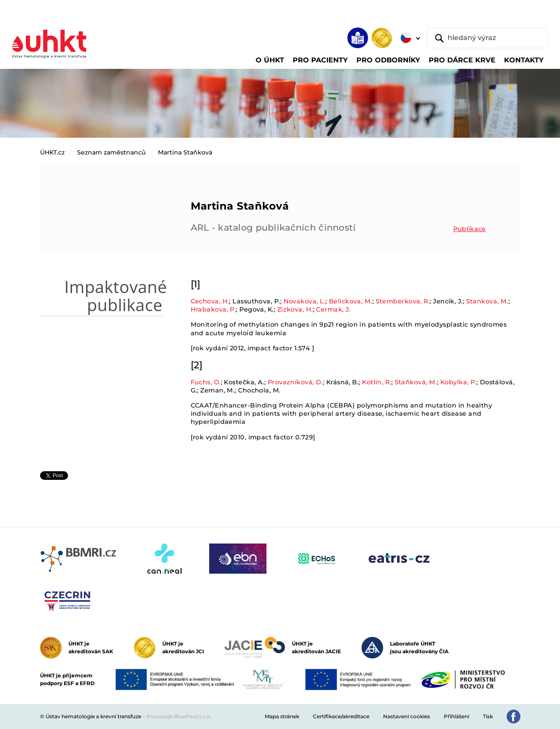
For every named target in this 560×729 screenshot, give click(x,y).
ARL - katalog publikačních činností (273, 227)
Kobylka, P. (458, 382)
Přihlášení (456, 716)
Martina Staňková (185, 152)
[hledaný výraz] (487, 38)
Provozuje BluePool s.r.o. (179, 716)
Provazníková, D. (295, 382)
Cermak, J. (333, 309)
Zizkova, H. (295, 309)
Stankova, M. (487, 301)
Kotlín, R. (376, 382)
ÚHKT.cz (52, 152)
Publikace (470, 229)
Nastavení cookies (407, 716)
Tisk (488, 716)
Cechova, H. (210, 301)
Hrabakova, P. (213, 309)
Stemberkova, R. (403, 301)
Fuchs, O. (206, 382)
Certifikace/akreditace (341, 716)
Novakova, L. (305, 301)
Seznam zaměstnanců (111, 152)
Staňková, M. (416, 382)
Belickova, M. (351, 301)
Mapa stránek (282, 716)
